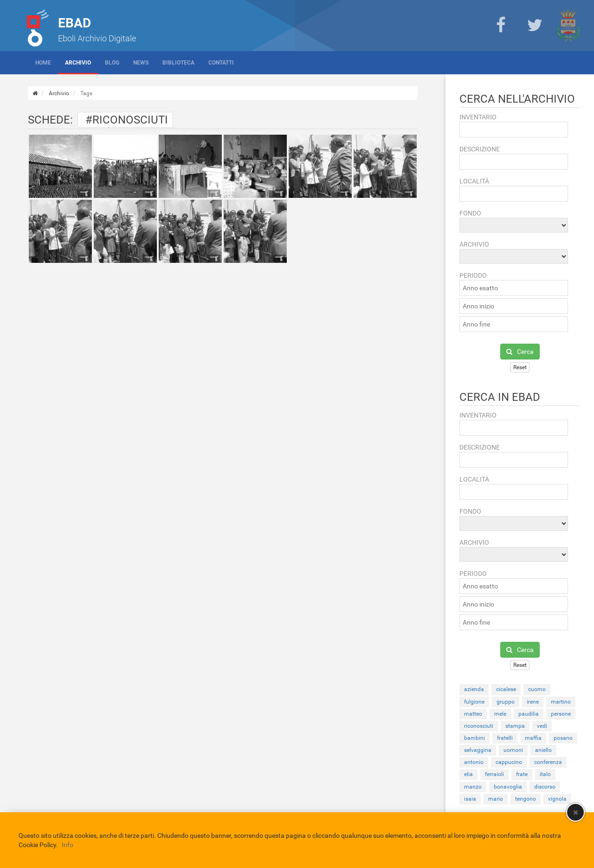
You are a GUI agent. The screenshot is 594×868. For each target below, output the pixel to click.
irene (533, 702)
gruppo (506, 702)
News (141, 63)
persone (561, 714)
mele (500, 714)
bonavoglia (508, 787)
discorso (545, 787)
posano (563, 738)
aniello (543, 750)
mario (496, 799)
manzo (473, 787)
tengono (526, 799)
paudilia (529, 714)
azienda (474, 689)
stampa (515, 726)
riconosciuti (479, 726)
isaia (470, 799)
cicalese (506, 689)
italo (545, 774)
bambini (475, 738)
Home (43, 63)
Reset (520, 367)
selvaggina (478, 750)
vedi (542, 726)
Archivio (78, 63)
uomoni (513, 750)
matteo (473, 714)
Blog (112, 63)
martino (561, 702)
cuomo (537, 689)
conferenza (548, 762)
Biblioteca (178, 63)
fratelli (505, 738)
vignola (557, 799)
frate (522, 774)
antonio (474, 762)
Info (68, 845)
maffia (533, 738)
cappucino (509, 762)
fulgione (474, 702)
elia (468, 774)
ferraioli (494, 774)
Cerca (520, 352)
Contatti (221, 63)
